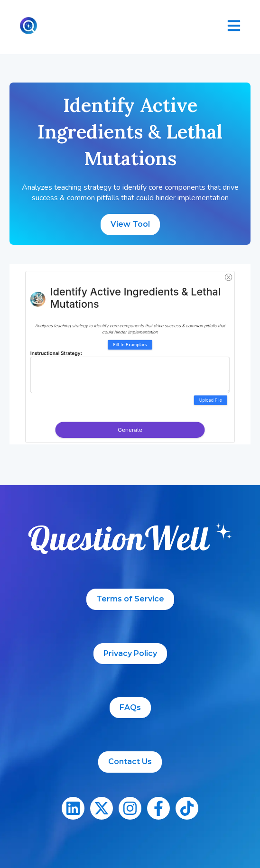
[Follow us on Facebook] (158, 808)
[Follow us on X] (102, 808)
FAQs (130, 707)
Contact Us (130, 762)
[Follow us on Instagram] (130, 808)
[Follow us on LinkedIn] (73, 808)
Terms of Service (130, 599)
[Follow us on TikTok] (187, 808)
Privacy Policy (130, 653)
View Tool (130, 224)
